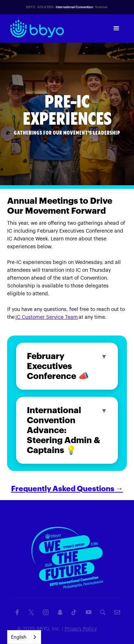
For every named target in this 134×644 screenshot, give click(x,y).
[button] (116, 28)
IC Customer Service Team (47, 317)
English (19, 637)
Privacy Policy (81, 629)
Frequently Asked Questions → (67, 489)
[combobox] (24, 637)
